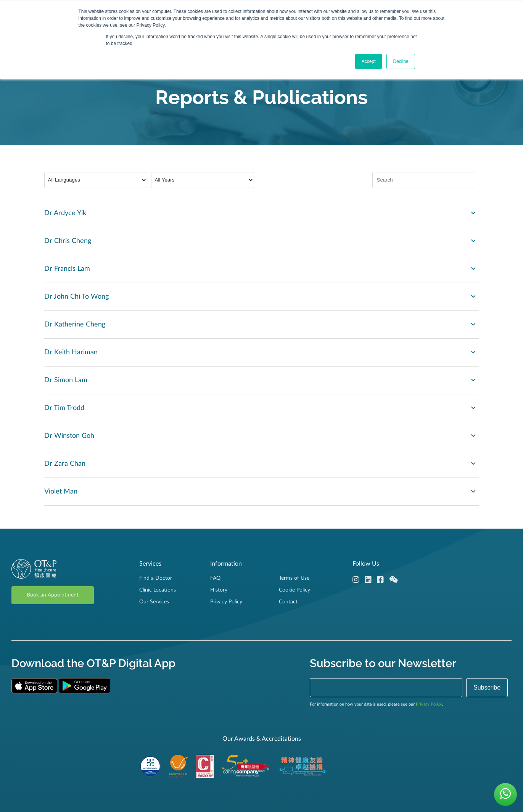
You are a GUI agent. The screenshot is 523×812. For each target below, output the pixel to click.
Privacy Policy (429, 704)
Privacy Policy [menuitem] (226, 602)
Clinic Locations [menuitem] (158, 590)
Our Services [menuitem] (154, 602)
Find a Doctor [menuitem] (156, 578)
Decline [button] (401, 61)
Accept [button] (369, 61)
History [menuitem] (219, 590)
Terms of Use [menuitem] (294, 578)
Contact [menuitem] (288, 602)
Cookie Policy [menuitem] (294, 590)
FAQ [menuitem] (215, 578)
